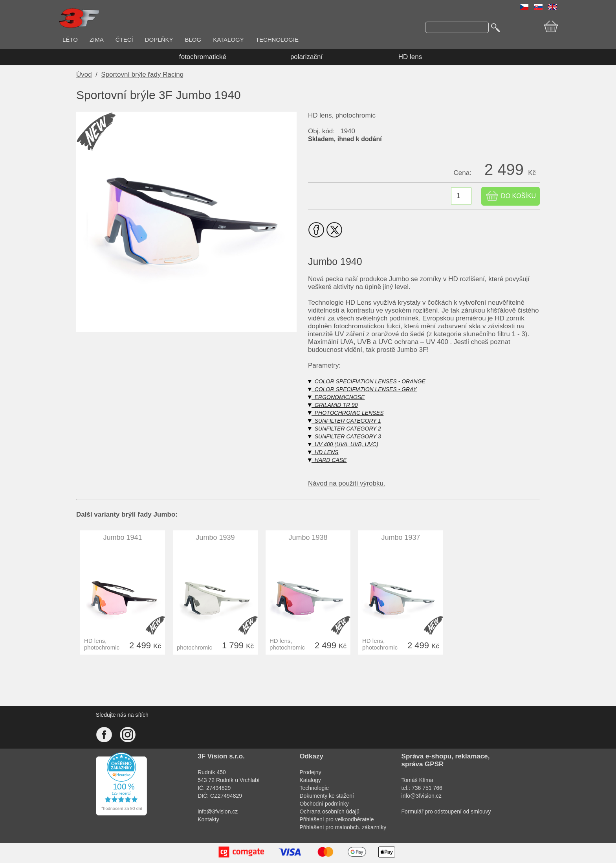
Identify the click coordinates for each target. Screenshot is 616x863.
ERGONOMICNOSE (336, 397)
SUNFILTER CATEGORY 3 (345, 436)
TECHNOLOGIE (277, 40)
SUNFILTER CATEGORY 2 (345, 429)
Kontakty (208, 819)
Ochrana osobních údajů (329, 811)
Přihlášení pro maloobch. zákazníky (343, 827)
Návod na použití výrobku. (347, 483)
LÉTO (70, 40)
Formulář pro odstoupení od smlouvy (446, 811)
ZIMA (97, 40)
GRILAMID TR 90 (333, 405)
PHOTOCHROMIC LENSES (346, 413)
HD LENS (323, 452)
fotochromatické (203, 57)
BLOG (193, 40)
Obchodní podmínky (324, 804)
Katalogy (310, 780)
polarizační (306, 57)
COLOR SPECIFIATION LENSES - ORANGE (367, 381)
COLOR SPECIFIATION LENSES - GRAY (362, 389)
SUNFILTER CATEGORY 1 (345, 421)
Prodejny (310, 772)
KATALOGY (228, 40)
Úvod (84, 75)
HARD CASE (327, 460)
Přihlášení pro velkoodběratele (336, 819)
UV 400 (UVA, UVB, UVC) (343, 444)
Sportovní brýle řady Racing (142, 75)
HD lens (410, 57)
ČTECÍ (124, 40)
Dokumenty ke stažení (327, 796)
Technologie (314, 788)
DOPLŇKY (159, 40)
